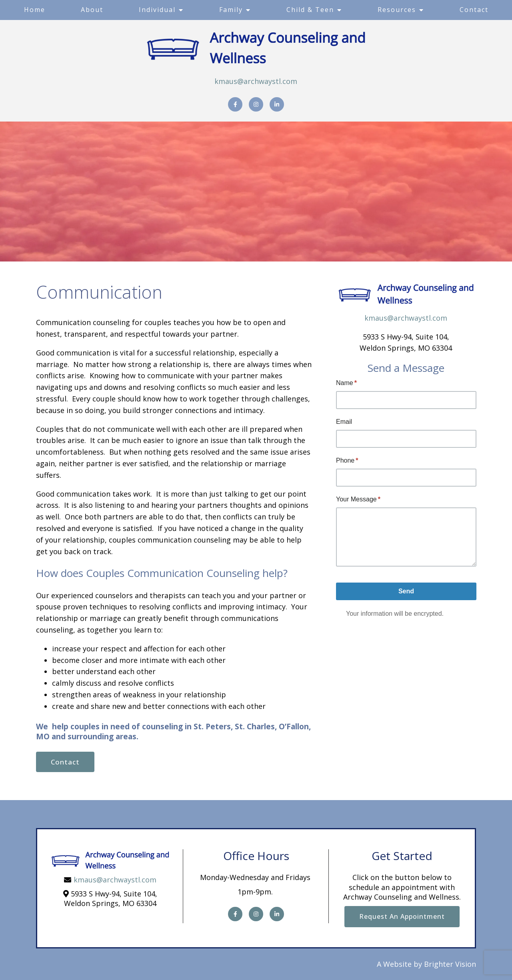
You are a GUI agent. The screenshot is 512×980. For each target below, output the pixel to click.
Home (35, 10)
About (92, 10)
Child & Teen (310, 10)
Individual (157, 10)
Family (231, 10)
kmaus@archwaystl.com (256, 81)
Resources (397, 10)
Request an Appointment (402, 916)
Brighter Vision (450, 964)
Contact (474, 10)
